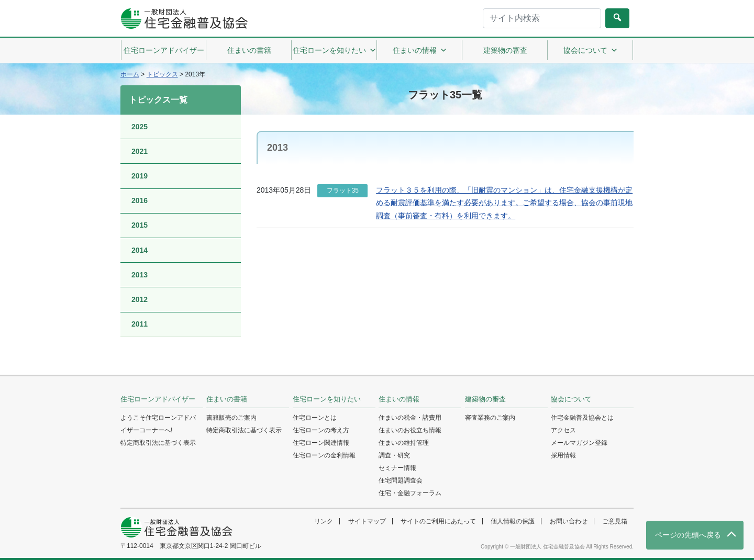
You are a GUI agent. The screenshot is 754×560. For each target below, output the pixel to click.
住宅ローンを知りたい (335, 50)
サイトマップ (367, 521)
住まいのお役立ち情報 (410, 430)
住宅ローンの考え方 (321, 430)
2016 (140, 200)
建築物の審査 (505, 50)
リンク (324, 521)
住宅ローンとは (315, 418)
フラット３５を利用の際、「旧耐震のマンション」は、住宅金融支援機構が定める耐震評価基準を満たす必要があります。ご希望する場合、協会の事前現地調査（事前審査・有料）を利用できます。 (504, 203)
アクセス (563, 430)
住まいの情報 (420, 50)
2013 (140, 275)
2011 (140, 324)
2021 (140, 151)
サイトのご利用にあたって (438, 521)
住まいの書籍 (249, 50)
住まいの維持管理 (404, 443)
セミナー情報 (397, 468)
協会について (591, 50)
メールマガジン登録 (579, 443)
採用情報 (563, 455)
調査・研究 (394, 455)
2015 (140, 225)
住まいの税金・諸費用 (410, 418)
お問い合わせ (569, 521)
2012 (140, 299)
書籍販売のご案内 (231, 418)
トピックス (162, 74)
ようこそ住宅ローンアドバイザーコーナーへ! (158, 424)
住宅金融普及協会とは (582, 418)
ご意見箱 (615, 521)
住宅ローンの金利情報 (324, 455)
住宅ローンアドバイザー (164, 50)
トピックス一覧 (158, 100)
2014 (140, 250)
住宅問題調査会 (401, 480)
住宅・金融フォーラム (410, 493)
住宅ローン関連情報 (321, 443)
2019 (140, 176)
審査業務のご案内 (490, 418)
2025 (140, 127)
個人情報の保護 (513, 521)
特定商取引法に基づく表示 (158, 443)
